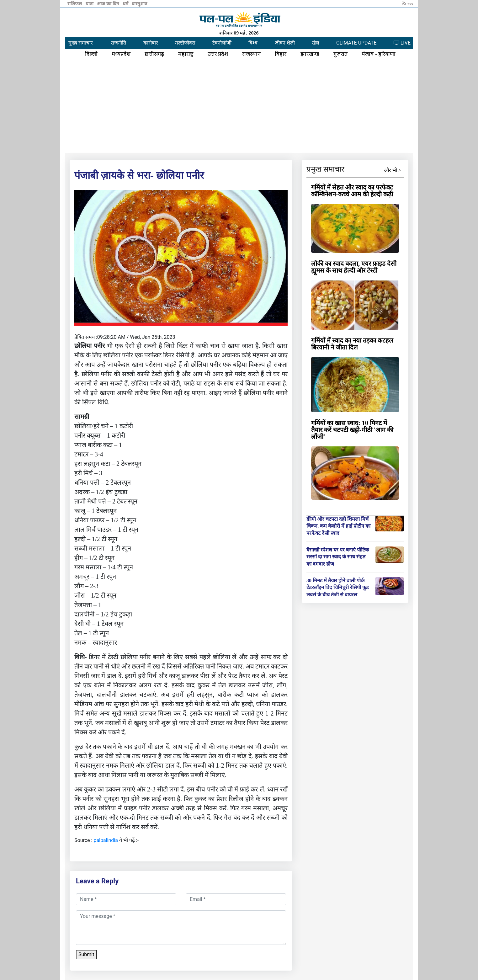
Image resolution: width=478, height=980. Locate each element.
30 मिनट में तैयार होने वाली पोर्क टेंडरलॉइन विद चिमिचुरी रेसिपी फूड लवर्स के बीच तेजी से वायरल (338, 588)
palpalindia (106, 840)
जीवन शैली (285, 43)
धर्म (126, 4)
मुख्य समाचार (81, 43)
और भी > (393, 170)
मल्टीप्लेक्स (185, 43)
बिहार (281, 54)
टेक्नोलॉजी (222, 43)
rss (408, 4)
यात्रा (90, 4)
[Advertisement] (239, 106)
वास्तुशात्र (139, 4)
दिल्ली (91, 54)
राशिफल (75, 4)
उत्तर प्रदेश (218, 54)
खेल (316, 43)
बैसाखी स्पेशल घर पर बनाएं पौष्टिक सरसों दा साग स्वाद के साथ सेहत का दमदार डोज (338, 557)
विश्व (253, 43)
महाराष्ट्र (186, 54)
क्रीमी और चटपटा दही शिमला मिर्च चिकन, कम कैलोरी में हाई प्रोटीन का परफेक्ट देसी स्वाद (338, 526)
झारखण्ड (310, 54)
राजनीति (118, 43)
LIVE (402, 43)
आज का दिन (108, 4)
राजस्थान (251, 54)
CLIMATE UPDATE (356, 43)
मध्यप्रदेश (121, 54)
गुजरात (340, 54)
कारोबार (151, 43)
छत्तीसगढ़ (154, 54)
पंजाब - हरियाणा (379, 54)
